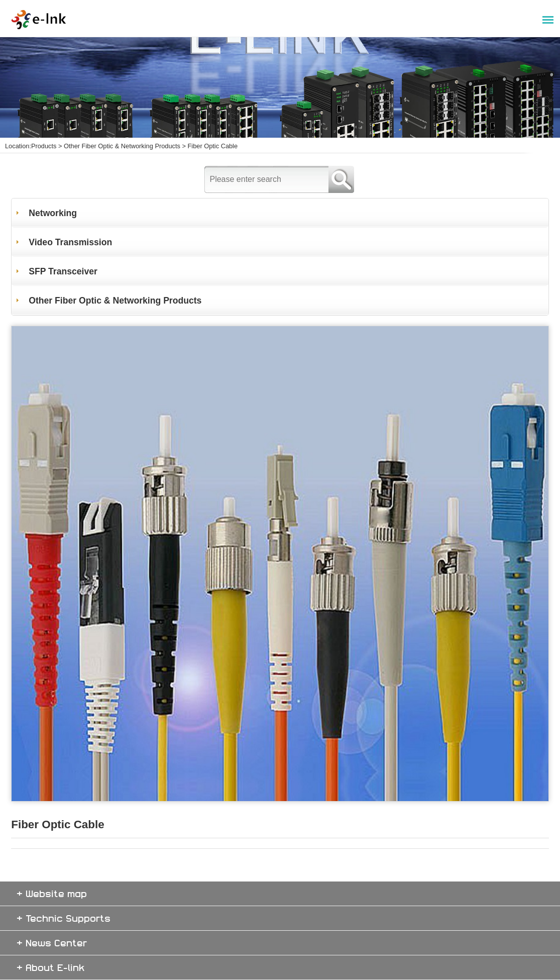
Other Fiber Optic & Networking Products (122, 146)
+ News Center (52, 943)
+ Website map (52, 893)
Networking (53, 213)
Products (44, 146)
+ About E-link (51, 967)
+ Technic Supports (64, 918)
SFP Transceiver (63, 271)
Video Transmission (70, 242)
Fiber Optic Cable (213, 146)
